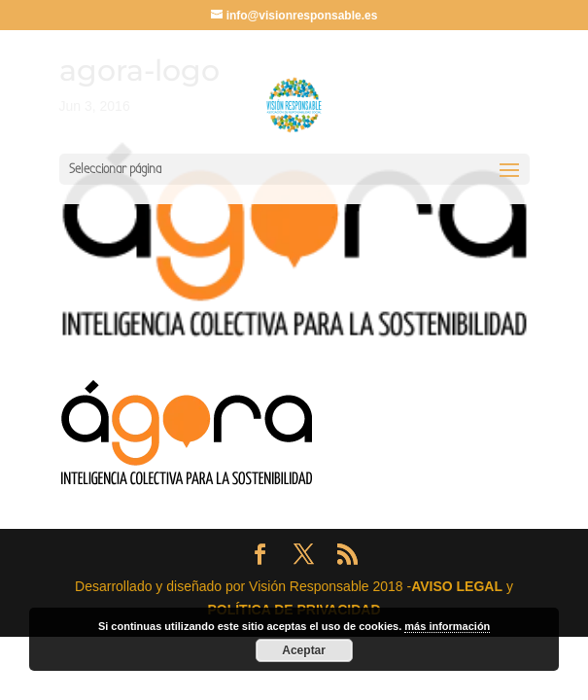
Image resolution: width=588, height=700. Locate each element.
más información (447, 626)
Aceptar (304, 650)
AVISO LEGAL (457, 586)
